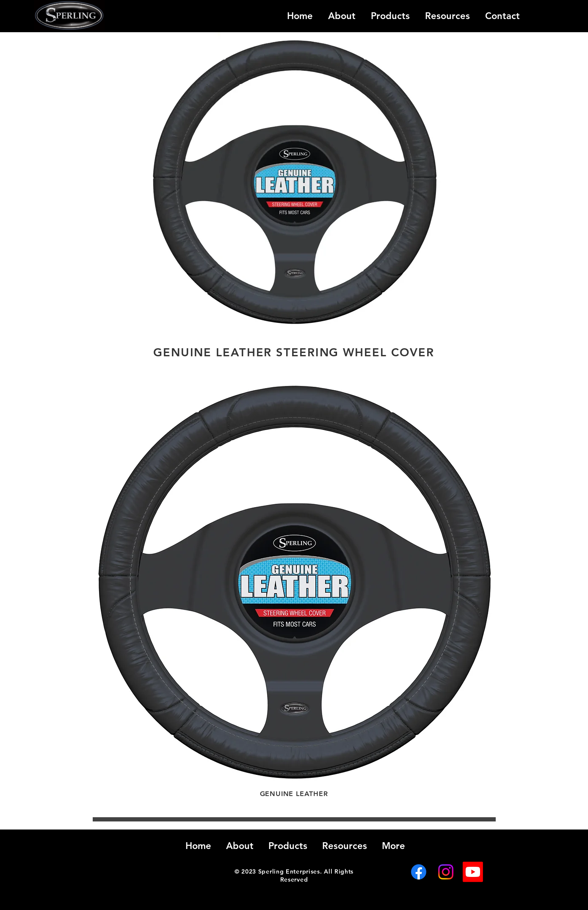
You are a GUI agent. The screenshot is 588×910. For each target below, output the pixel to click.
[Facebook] (419, 872)
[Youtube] (473, 872)
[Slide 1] (294, 321)
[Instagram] (446, 872)
